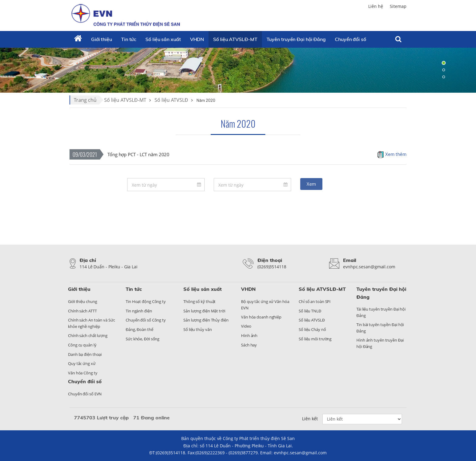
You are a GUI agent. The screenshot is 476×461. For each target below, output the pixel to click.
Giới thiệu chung (82, 301)
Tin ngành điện (139, 311)
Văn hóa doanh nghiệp (261, 317)
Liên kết (310, 419)
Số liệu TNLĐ (310, 311)
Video (246, 326)
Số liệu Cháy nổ (312, 329)
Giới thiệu (102, 39)
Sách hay (249, 345)
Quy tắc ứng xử (82, 363)
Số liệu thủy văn (197, 329)
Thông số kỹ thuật (199, 301)
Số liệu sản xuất (163, 39)
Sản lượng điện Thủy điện (206, 320)
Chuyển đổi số (85, 381)
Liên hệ (376, 6)
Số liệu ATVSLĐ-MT (235, 39)
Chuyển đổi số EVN (85, 394)
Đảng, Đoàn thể (139, 329)
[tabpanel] (238, 70)
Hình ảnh (249, 335)
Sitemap (398, 6)
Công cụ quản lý (82, 345)
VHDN (197, 39)
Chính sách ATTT (82, 311)
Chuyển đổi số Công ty (146, 320)
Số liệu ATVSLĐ (171, 100)
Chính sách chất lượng (88, 335)
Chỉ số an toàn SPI (315, 301)
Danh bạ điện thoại (85, 354)
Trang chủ (85, 100)
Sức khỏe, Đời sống (143, 339)
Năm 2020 (238, 124)
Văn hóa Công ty (83, 373)
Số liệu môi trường (315, 339)
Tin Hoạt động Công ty (146, 301)
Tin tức (129, 39)
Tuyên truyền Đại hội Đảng (296, 39)
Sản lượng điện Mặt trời (204, 311)
